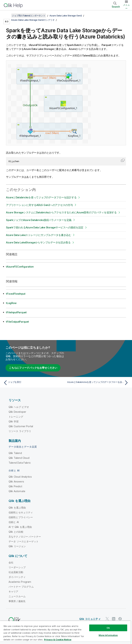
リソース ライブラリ (20, 431)
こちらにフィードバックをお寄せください (33, 368)
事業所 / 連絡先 (17, 601)
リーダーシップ (17, 567)
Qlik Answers (16, 481)
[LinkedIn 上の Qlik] (114, 619)
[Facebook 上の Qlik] (120, 619)
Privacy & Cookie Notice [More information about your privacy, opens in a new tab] (58, 640)
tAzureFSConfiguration (20, 267)
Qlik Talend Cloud (19, 458)
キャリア (13, 591)
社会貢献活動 (16, 572)
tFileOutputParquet (17, 322)
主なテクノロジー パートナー (25, 537)
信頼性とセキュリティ (21, 512)
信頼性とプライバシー (21, 517)
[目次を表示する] (7, 16)
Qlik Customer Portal (21, 426)
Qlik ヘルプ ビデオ (19, 407)
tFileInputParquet (16, 312)
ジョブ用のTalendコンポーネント (29, 16)
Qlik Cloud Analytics (20, 477)
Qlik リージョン (17, 546)
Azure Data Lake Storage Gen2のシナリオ (33, 20)
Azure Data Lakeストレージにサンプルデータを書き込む (39, 235)
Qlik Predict (15, 486)
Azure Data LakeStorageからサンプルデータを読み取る (38, 242)
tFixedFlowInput (16, 294)
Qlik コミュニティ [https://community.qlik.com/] (90, 619)
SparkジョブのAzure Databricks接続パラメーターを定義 (39, 220)
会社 (11, 562)
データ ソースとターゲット (24, 541)
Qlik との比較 (16, 532)
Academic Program (20, 582)
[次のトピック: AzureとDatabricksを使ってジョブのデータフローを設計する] (98, 383)
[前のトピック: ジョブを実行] (34, 383)
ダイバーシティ (17, 577)
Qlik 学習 (14, 421)
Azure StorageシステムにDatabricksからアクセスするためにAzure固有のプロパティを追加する (61, 212)
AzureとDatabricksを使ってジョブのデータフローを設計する (41, 197)
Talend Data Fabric (20, 463)
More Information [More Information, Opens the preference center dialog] (108, 635)
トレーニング (16, 417)
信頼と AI (14, 522)
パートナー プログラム (21, 587)
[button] (123, 160)
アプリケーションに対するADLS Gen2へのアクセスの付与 (39, 205)
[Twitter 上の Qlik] (107, 619)
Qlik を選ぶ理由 (17, 508)
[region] (65, 632)
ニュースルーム (17, 596)
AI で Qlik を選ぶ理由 (20, 527)
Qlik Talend (15, 453)
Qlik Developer (17, 412)
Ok (108, 628)
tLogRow (11, 303)
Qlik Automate (17, 491)
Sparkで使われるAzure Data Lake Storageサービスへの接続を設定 (45, 227)
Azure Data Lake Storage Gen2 (66, 16)
